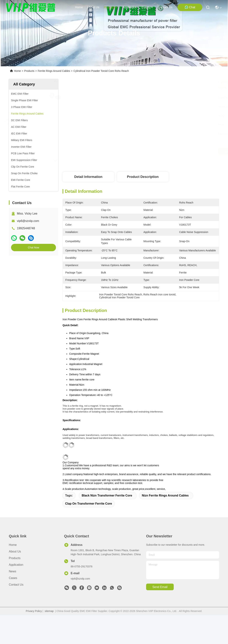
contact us (165, 7)
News (13, 571)
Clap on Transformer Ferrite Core (89, 504)
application (130, 7)
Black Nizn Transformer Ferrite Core (107, 495)
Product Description (143, 177)
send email (160, 587)
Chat (190, 7)
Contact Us (16, 585)
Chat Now (33, 248)
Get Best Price (175, 151)
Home (79, 7)
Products (29, 71)
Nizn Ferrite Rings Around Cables (165, 495)
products (111, 7)
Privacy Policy (34, 611)
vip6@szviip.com (28, 221)
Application (16, 565)
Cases (13, 578)
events (147, 7)
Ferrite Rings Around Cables (54, 71)
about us (93, 7)
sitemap (49, 611)
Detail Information (88, 177)
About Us (15, 551)
